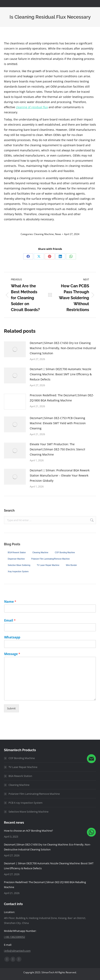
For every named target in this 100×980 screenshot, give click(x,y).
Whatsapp (12, 637)
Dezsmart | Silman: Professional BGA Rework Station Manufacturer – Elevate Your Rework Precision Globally (60, 475)
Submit (11, 708)
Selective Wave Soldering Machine (28, 812)
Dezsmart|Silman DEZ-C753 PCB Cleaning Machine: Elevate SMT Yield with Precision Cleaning (58, 423)
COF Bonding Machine (65, 553)
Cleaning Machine (44, 234)
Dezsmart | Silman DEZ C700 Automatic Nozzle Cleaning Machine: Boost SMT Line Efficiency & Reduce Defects (61, 374)
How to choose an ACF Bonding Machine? (28, 831)
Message (12, 654)
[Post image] (15, 349)
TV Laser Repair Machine (48, 565)
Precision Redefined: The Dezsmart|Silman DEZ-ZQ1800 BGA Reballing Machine (62, 398)
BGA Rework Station (17, 553)
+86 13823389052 (14, 937)
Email (10, 620)
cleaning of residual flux (32, 107)
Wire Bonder (71, 565)
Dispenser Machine (16, 559)
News (58, 234)
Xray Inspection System (18, 572)
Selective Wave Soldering (19, 565)
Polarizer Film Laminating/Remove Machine (50, 559)
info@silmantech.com (17, 951)
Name (10, 602)
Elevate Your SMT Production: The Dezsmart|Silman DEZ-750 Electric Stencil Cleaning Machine (57, 449)
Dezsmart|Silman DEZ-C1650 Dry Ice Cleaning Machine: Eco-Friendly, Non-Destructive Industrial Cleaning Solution (63, 348)
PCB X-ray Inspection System (25, 803)
